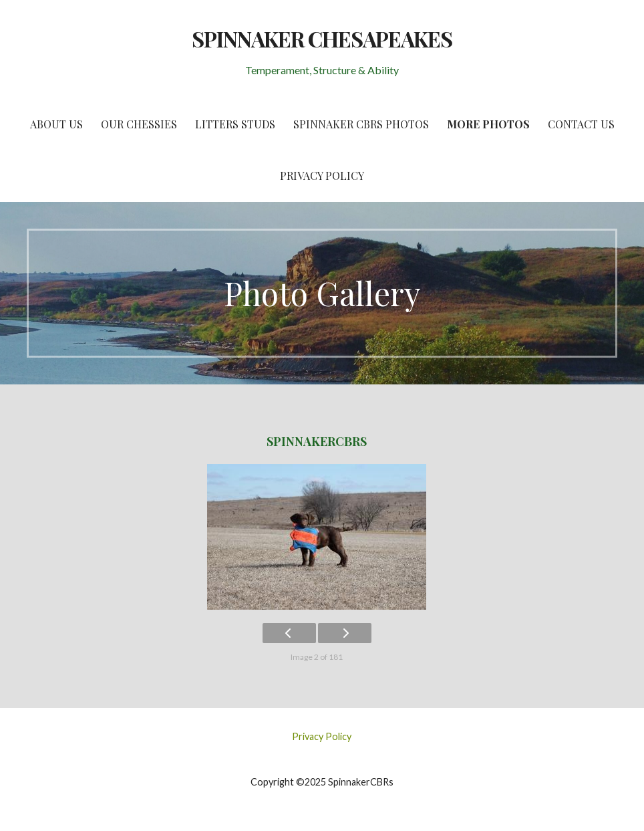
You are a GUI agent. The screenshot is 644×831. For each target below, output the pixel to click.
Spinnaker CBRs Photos (361, 124)
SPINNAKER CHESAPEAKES (322, 38)
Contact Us (581, 124)
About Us (56, 124)
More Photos (488, 124)
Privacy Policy (322, 175)
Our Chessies (139, 124)
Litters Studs (235, 124)
